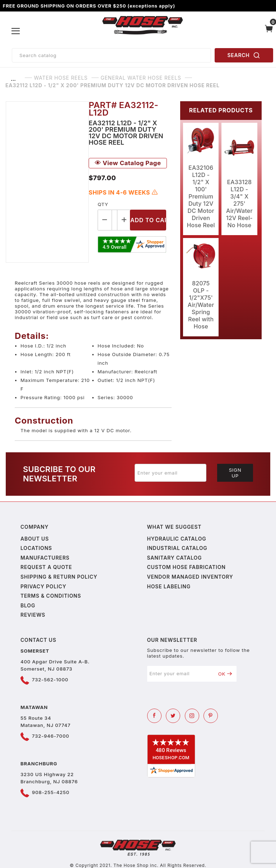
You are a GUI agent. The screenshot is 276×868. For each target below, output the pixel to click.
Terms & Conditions (51, 596)
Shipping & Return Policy (59, 577)
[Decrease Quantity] (105, 220)
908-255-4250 (51, 792)
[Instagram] (192, 716)
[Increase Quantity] (125, 220)
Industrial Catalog (177, 548)
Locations (36, 548)
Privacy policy (43, 586)
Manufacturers (45, 558)
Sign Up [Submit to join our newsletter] (235, 473)
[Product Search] (111, 55)
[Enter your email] (170, 473)
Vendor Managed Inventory (190, 577)
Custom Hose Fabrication (186, 567)
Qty (103, 204)
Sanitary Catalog (175, 558)
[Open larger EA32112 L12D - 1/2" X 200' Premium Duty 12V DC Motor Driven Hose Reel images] (47, 182)
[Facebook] (154, 716)
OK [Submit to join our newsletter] (225, 674)
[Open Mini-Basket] (269, 31)
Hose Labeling (169, 586)
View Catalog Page (128, 163)
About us (35, 539)
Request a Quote (46, 567)
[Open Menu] (16, 31)
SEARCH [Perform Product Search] (244, 55)
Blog (28, 605)
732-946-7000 (51, 736)
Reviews (33, 615)
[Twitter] (173, 716)
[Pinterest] (211, 716)
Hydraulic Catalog (177, 539)
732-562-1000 (50, 680)
